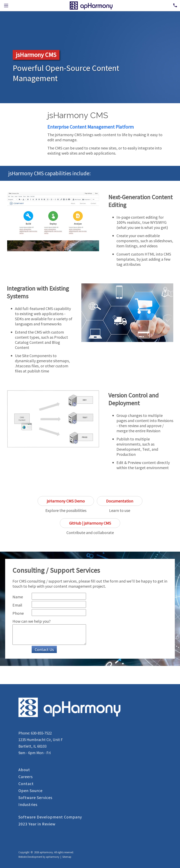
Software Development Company (50, 817)
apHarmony (53, 857)
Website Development (30, 857)
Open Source (30, 790)
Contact (26, 784)
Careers (26, 777)
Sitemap (67, 857)
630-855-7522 (41, 733)
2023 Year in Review (37, 824)
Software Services (35, 797)
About (24, 770)
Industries (28, 804)
